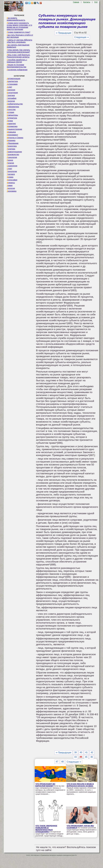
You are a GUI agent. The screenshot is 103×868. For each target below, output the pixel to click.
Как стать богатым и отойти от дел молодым (20, 36)
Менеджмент (12, 135)
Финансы (11, 183)
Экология (11, 188)
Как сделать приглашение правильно (18, 46)
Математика (12, 126)
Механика (11, 140)
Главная (76, 2)
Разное (10, 160)
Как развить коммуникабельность (16, 19)
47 (57, 762)
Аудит (9, 87)
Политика (11, 149)
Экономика (12, 191)
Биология (11, 90)
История (10, 112)
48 (62, 762)
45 (86, 757)
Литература (12, 118)
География (12, 98)
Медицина (11, 132)
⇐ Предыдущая (64, 33)
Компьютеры (12, 115)
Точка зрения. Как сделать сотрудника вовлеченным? (18, 51)
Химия (10, 185)
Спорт (9, 169)
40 (81, 752)
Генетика (11, 95)
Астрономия (12, 84)
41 (87, 752)
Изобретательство (15, 104)
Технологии (12, 171)
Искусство (11, 109)
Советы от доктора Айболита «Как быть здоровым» (20, 41)
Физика (10, 177)
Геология (11, 101)
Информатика (13, 107)
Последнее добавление (17, 70)
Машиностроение (14, 129)
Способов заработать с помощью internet (17, 61)
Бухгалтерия (12, 93)
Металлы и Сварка (15, 138)
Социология (12, 166)
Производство (13, 155)
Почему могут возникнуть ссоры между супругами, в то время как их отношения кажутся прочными (20, 26)
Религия (10, 163)
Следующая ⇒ (81, 37)
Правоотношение (14, 152)
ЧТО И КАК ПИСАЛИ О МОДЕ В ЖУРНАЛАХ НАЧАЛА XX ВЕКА (80, 785)
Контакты (87, 2)
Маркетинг (11, 124)
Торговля (11, 174)
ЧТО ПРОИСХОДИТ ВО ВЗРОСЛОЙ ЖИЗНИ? (45, 785)
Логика (10, 121)
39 (76, 752)
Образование (13, 143)
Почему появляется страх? (19, 32)
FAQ (96, 2)
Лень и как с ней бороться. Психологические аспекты (19, 56)
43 (76, 757)
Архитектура (12, 81)
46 (92, 757)
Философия (12, 180)
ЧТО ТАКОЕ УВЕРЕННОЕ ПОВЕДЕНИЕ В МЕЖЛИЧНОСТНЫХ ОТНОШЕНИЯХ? (46, 829)
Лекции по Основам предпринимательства (16, 66)
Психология (12, 157)
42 (92, 752)
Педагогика (12, 146)
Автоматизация (14, 79)
